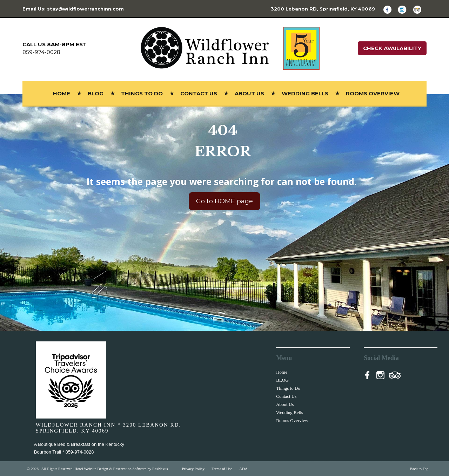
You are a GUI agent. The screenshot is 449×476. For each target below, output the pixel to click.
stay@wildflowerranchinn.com (85, 9)
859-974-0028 (41, 52)
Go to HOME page (224, 201)
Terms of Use (222, 469)
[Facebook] (390, 9)
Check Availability (392, 48)
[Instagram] (405, 9)
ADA (243, 469)
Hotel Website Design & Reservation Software (110, 469)
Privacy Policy (193, 469)
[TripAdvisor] (420, 9)
